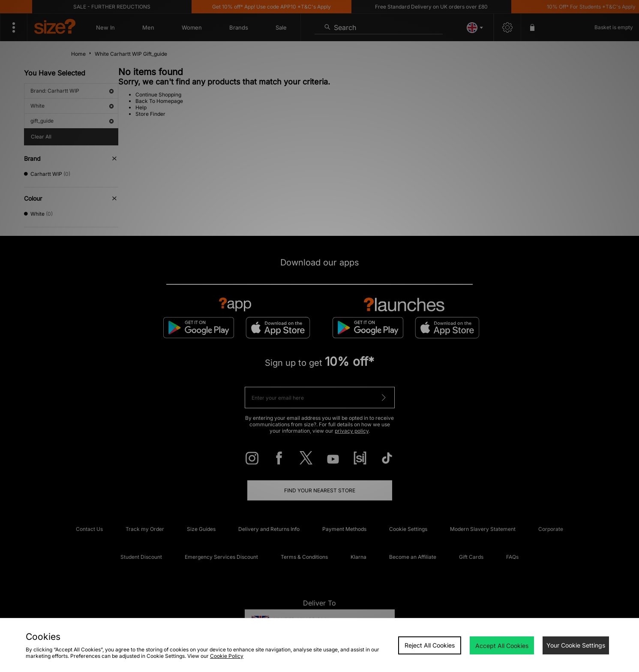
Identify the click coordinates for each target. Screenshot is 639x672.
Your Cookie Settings (576, 645)
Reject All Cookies (430, 645)
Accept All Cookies (502, 646)
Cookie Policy (227, 656)
